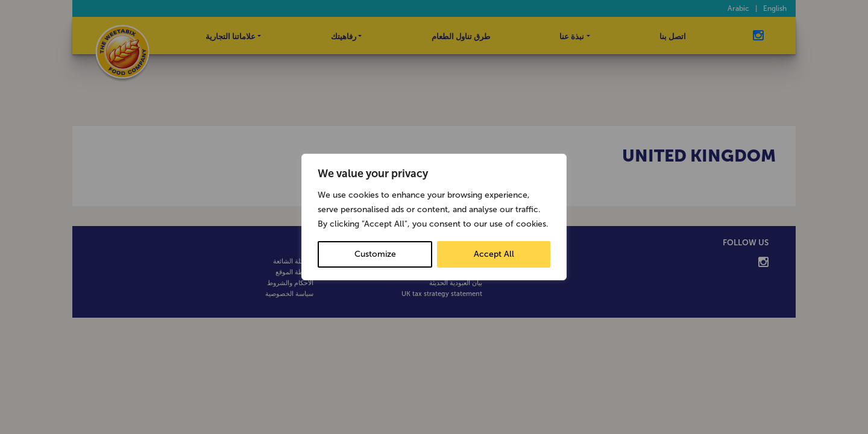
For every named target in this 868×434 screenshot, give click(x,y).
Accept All (494, 254)
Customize (375, 254)
